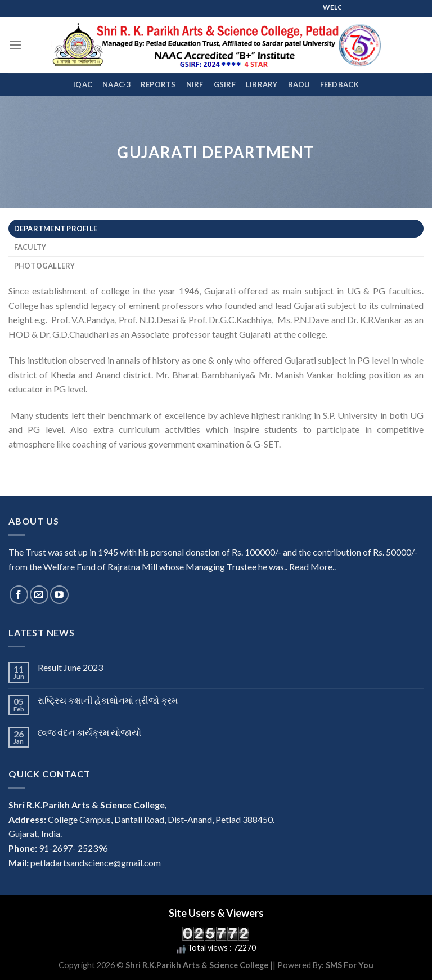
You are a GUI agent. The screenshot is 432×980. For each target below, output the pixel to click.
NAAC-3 (116, 84)
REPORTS (158, 84)
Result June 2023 (70, 667)
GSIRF (225, 84)
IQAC (83, 84)
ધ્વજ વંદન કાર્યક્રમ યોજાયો (89, 732)
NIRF (195, 84)
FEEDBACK (339, 84)
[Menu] (15, 45)
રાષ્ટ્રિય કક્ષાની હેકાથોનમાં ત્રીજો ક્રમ (108, 700)
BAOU (299, 84)
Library (262, 84)
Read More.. (312, 567)
